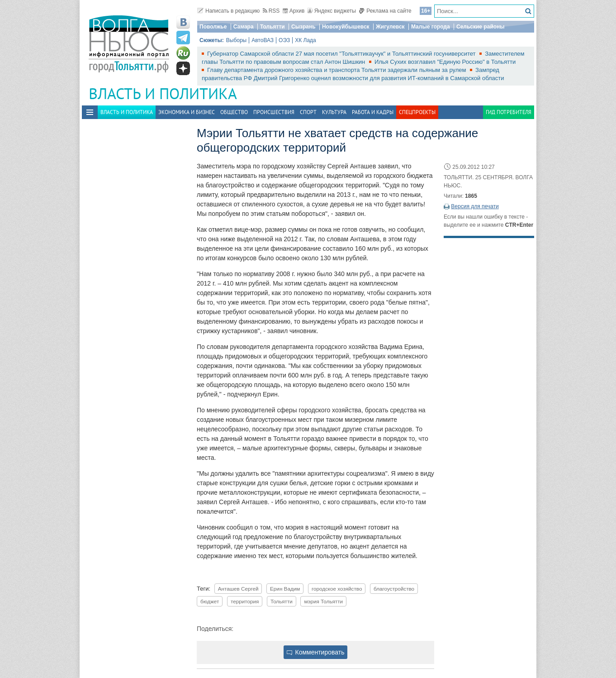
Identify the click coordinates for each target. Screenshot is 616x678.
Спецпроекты (417, 112)
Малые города (431, 27)
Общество (234, 112)
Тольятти (272, 27)
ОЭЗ (284, 40)
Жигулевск (390, 27)
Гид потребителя (509, 112)
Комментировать (316, 652)
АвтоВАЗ (263, 40)
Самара (244, 27)
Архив (294, 11)
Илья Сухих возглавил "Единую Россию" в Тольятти (445, 62)
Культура (334, 112)
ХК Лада (306, 40)
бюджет (210, 601)
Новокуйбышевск (346, 27)
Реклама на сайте (385, 11)
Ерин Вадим (285, 589)
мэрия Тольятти (323, 601)
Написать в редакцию (228, 11)
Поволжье (213, 27)
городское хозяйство (337, 589)
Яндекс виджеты (332, 11)
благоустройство (394, 589)
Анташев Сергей (238, 589)
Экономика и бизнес (187, 112)
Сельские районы (481, 27)
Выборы (236, 40)
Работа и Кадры (373, 112)
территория (245, 601)
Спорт (308, 112)
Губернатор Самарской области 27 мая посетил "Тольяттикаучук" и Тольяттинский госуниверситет (342, 54)
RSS (271, 11)
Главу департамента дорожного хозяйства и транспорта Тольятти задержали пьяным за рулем (337, 70)
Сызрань (303, 27)
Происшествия (274, 112)
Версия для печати (475, 206)
